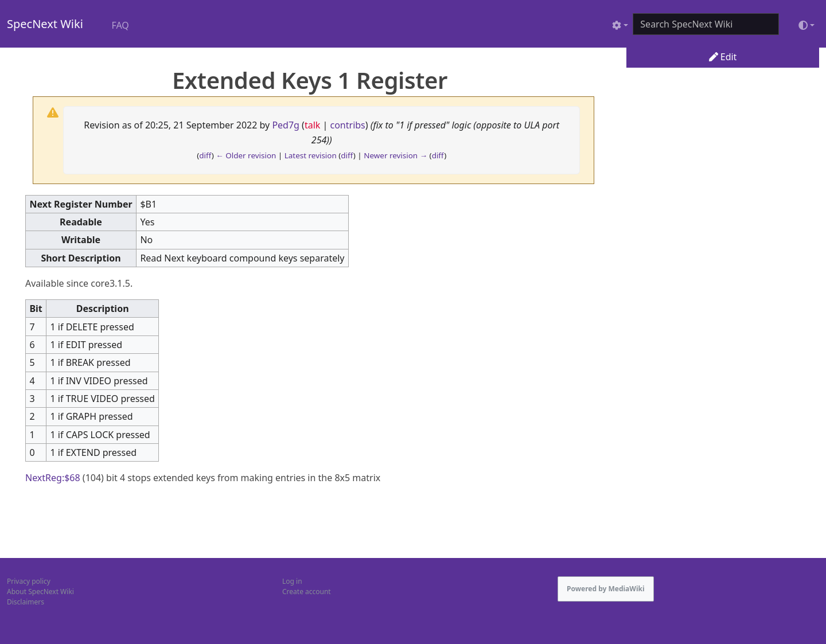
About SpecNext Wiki (40, 592)
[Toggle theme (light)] (806, 25)
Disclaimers (26, 602)
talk (312, 125)
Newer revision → (396, 155)
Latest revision (311, 155)
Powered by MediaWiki (606, 589)
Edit (723, 57)
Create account (307, 592)
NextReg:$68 (53, 478)
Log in (292, 581)
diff (205, 155)
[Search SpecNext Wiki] (706, 24)
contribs (348, 125)
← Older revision (246, 155)
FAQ (120, 25)
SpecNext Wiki (45, 24)
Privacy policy (29, 581)
